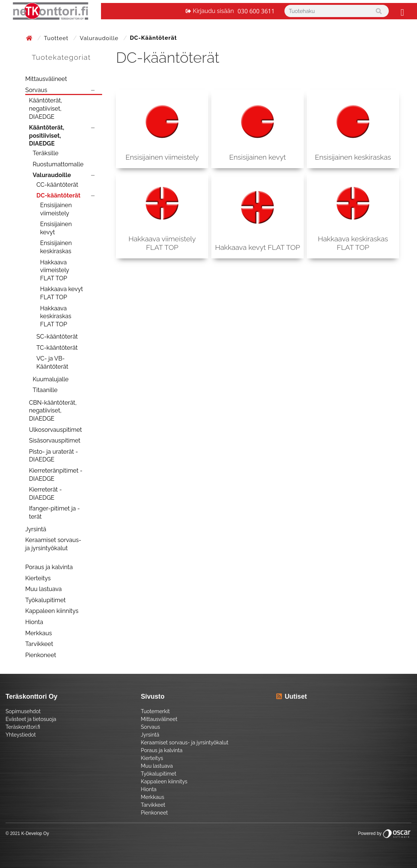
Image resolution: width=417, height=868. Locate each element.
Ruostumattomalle (58, 164)
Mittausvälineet (46, 79)
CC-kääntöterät (57, 185)
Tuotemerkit (155, 711)
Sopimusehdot (23, 711)
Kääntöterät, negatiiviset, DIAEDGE (45, 108)
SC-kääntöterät (57, 337)
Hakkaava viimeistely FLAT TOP (55, 270)
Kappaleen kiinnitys (52, 611)
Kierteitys (38, 578)
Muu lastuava (43, 589)
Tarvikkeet (39, 644)
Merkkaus (39, 633)
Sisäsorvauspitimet (55, 440)
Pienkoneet (41, 655)
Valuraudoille (100, 38)
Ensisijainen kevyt (56, 228)
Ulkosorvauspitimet (56, 430)
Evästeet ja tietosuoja (31, 719)
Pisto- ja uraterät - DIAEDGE (53, 456)
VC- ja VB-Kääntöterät (52, 363)
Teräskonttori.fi (23, 727)
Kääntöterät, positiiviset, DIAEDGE (47, 136)
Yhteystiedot (21, 735)
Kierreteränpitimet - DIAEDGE (56, 475)
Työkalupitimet (45, 600)
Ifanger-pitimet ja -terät (54, 513)
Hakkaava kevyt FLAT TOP (61, 293)
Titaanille (45, 390)
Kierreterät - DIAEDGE (45, 494)
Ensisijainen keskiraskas (56, 247)
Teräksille (45, 153)
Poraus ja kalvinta (49, 567)
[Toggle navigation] (401, 11)
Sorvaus (36, 90)
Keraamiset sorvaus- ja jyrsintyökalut (53, 544)
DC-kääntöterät (58, 195)
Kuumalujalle (51, 379)
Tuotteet (57, 38)
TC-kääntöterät (57, 348)
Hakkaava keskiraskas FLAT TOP (56, 316)
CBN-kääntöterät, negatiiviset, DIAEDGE (53, 411)
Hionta (34, 622)
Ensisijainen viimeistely (56, 209)
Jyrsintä (36, 529)
